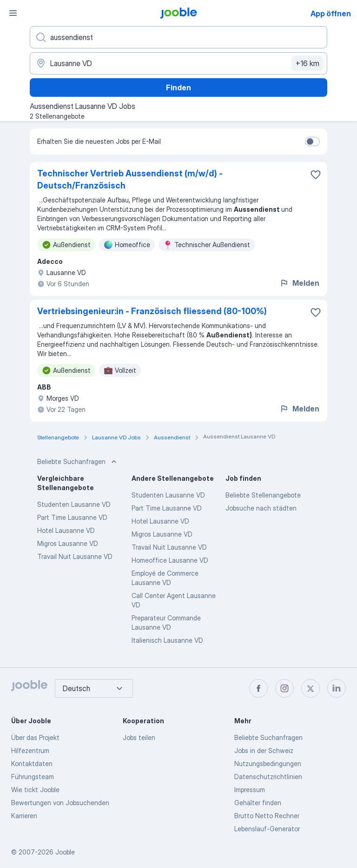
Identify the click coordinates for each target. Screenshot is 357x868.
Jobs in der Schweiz (264, 750)
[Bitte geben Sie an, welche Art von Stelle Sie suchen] (178, 37)
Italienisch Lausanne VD (167, 640)
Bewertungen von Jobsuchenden (60, 803)
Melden (299, 283)
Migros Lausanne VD (68, 543)
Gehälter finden (258, 803)
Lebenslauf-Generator (267, 829)
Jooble (65, 852)
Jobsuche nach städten (261, 508)
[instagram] (284, 688)
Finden (178, 87)
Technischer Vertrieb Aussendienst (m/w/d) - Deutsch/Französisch (130, 179)
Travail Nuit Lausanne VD (75, 556)
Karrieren (24, 816)
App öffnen (331, 13)
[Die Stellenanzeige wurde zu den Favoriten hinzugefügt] (316, 175)
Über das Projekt (35, 737)
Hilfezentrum (30, 750)
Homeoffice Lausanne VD (170, 560)
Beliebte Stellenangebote (263, 495)
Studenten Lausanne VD (74, 504)
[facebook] (258, 688)
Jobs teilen (139, 737)
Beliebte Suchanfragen (268, 737)
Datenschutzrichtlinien (268, 777)
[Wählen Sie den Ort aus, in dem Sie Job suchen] (178, 63)
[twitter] (311, 688)
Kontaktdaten (32, 764)
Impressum (250, 790)
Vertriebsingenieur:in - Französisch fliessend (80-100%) (152, 311)
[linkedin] (337, 688)
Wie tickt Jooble (35, 790)
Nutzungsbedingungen (268, 764)
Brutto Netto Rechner (267, 816)
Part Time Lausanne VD (72, 517)
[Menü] (13, 13)
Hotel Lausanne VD (66, 530)
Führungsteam (33, 777)
